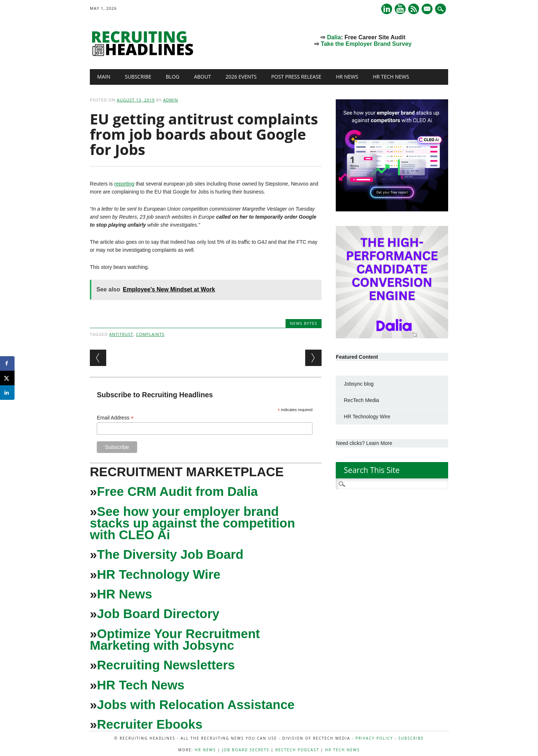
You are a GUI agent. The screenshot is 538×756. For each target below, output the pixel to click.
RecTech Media (361, 400)
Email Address (115, 418)
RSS (414, 9)
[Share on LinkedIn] (7, 393)
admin (170, 100)
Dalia (334, 37)
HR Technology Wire (159, 574)
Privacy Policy (374, 738)
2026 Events (241, 77)
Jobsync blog (359, 384)
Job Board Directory (158, 614)
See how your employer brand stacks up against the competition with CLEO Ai (192, 523)
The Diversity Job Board (170, 554)
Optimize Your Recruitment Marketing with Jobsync (175, 639)
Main (104, 77)
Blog (173, 77)
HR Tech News (391, 77)
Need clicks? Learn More (364, 443)
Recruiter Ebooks (150, 724)
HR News (347, 77)
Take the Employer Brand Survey (366, 44)
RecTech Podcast (297, 750)
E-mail (428, 9)
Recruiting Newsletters (166, 665)
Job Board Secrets (246, 750)
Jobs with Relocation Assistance (196, 705)
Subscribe (138, 77)
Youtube (400, 9)
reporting (124, 184)
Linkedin (387, 9)
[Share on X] (7, 378)
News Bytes (304, 323)
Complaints (150, 334)
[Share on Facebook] (7, 363)
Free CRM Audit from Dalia (178, 491)
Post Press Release (296, 77)
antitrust (121, 334)
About (202, 77)
